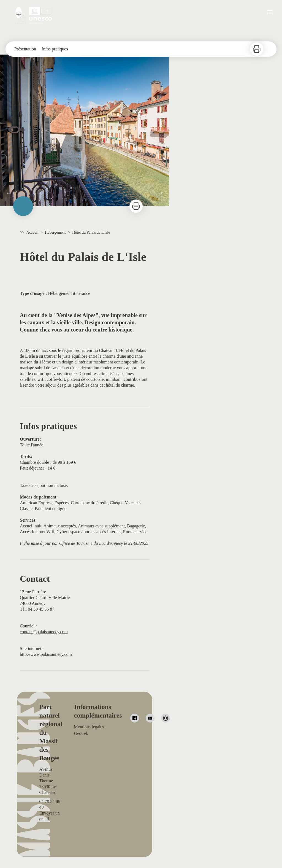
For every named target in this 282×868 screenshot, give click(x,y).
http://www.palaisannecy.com (46, 654)
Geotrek (81, 733)
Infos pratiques (55, 49)
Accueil (32, 232)
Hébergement (55, 232)
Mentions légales (89, 727)
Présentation (25, 49)
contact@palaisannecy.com (44, 632)
